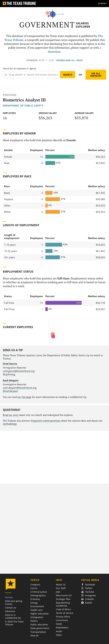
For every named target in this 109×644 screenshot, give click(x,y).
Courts (34, 588)
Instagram (89, 595)
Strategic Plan (63, 599)
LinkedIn (88, 599)
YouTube (88, 592)
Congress (35, 585)
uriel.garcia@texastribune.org (19, 371)
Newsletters (62, 627)
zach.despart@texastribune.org (20, 388)
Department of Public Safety (23, 106)
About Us (61, 585)
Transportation (38, 632)
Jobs (58, 592)
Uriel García (10, 364)
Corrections (62, 620)
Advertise (10, 611)
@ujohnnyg (9, 374)
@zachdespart (10, 391)
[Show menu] (102, 4)
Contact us (11, 608)
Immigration (37, 617)
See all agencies (96, 75)
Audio (59, 631)
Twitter (87, 588)
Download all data (70, 60)
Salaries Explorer (83, 25)
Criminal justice (39, 592)
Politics (34, 621)
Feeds (59, 624)
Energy (34, 603)
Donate (9, 597)
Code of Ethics (63, 609)
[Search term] (32, 75)
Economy (35, 599)
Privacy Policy (63, 617)
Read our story (11, 415)
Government (47, 25)
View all (34, 636)
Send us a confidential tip (13, 616)
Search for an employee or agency (19, 69)
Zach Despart (11, 380)
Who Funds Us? (64, 595)
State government (40, 628)
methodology (10, 424)
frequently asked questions (46, 421)
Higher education (40, 614)
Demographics (38, 595)
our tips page (24, 397)
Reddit (87, 603)
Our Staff (61, 588)
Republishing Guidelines (63, 604)
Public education (39, 624)
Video (59, 635)
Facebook (88, 585)
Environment (37, 606)
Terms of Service (65, 613)
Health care (36, 610)
